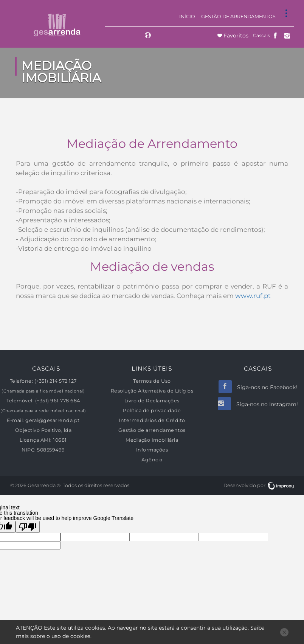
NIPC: (29, 450)
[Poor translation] (28, 527)
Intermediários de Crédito (152, 420)
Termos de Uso (152, 381)
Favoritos (235, 36)
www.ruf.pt (253, 296)
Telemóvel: (20, 401)
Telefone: (22, 381)
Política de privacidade (152, 410)
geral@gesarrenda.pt (53, 420)
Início (187, 16)
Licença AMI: (36, 440)
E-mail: (16, 420)
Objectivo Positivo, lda (43, 430)
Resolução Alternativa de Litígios (152, 391)
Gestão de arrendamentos (238, 16)
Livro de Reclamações (152, 401)
